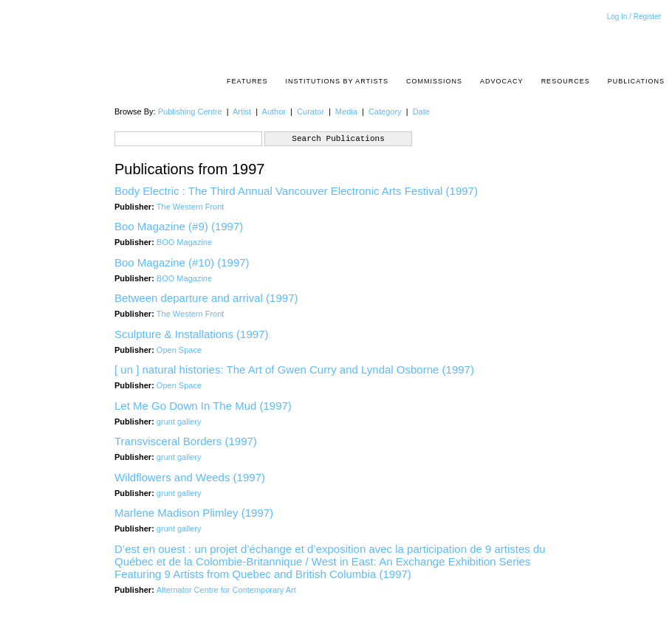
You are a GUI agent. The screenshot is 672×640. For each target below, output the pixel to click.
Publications (636, 81)
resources (566, 81)
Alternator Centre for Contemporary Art (226, 590)
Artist (242, 111)
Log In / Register (634, 17)
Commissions (434, 81)
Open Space (179, 350)
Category (385, 111)
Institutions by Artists (337, 81)
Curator (311, 111)
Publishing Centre (190, 111)
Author (274, 111)
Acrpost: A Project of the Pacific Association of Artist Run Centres (657, 41)
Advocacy (502, 81)
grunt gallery (179, 421)
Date (421, 111)
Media (346, 111)
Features (247, 81)
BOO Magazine (184, 242)
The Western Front (191, 207)
